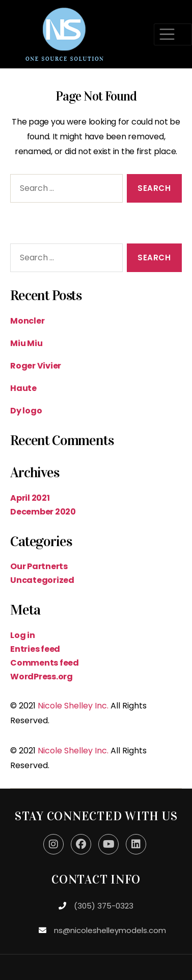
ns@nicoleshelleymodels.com (110, 930)
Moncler (27, 321)
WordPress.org (42, 677)
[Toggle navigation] (173, 34)
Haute (23, 388)
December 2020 (43, 512)
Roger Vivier (36, 366)
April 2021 (30, 498)
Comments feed (45, 663)
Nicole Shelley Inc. (73, 706)
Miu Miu (26, 343)
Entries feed (35, 649)
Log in (23, 635)
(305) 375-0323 (104, 906)
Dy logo (26, 411)
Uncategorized (42, 580)
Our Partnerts (39, 566)
